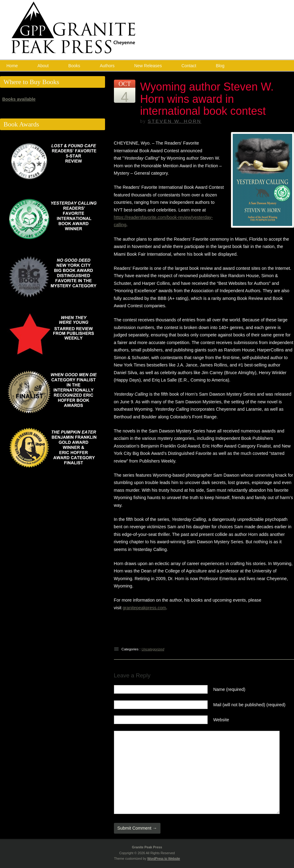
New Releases (148, 66)
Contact (189, 66)
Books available (19, 99)
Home (12, 66)
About (43, 66)
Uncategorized (153, 649)
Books (74, 66)
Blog (220, 66)
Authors (107, 66)
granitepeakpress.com (144, 608)
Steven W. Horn (174, 121)
